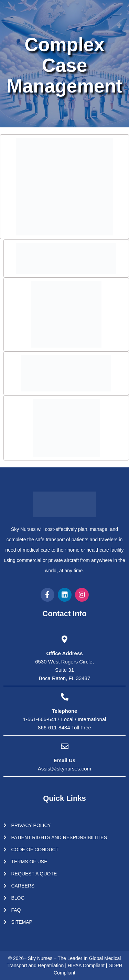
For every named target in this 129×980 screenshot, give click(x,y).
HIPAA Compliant (87, 966)
